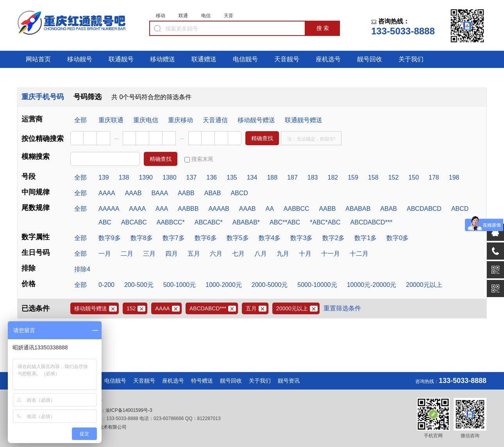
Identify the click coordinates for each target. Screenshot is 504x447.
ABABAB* (246, 222)
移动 (161, 16)
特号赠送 (202, 381)
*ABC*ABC (325, 222)
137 (192, 177)
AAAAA (109, 209)
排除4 (82, 269)
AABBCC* (171, 222)
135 (232, 177)
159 (353, 177)
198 (454, 177)
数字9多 (110, 238)
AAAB (133, 193)
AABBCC (297, 209)
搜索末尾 (199, 159)
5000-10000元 (317, 285)
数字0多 (398, 238)
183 (313, 177)
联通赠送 (204, 59)
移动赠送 (163, 59)
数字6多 (206, 238)
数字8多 (142, 238)
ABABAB (358, 209)
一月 (105, 254)
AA (269, 209)
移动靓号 (80, 59)
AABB (186, 193)
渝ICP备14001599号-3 (129, 410)
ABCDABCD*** (372, 222)
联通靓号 (121, 59)
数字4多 (270, 238)
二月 (127, 254)
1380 (170, 177)
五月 (194, 254)
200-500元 (139, 285)
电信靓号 (245, 59)
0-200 (106, 285)
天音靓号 (287, 59)
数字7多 (174, 238)
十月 (305, 254)
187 (292, 177)
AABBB (188, 209)
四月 (172, 254)
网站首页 (38, 59)
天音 (229, 16)
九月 (283, 254)
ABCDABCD (424, 209)
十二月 (359, 254)
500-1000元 (180, 285)
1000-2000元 (224, 285)
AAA (162, 209)
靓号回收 (370, 59)
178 (434, 177)
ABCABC (134, 222)
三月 (149, 254)
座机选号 (328, 59)
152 (394, 177)
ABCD (239, 193)
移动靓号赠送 (256, 120)
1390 (146, 177)
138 (124, 177)
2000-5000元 (270, 285)
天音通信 (215, 120)
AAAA (107, 193)
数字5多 (238, 238)
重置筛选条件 (342, 308)
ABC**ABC (285, 222)
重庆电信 (146, 120)
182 (333, 177)
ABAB (213, 193)
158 (373, 177)
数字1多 (365, 238)
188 (272, 177)
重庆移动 (181, 120)
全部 (80, 120)
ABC (105, 222)
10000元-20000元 (372, 285)
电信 (206, 16)
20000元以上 (424, 285)
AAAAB (219, 209)
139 (104, 177)
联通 (183, 16)
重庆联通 (111, 120)
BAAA (160, 193)
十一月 (331, 254)
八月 (261, 254)
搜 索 (323, 28)
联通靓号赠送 (304, 120)
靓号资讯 (289, 381)
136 (212, 177)
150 (414, 177)
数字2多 (333, 238)
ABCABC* (209, 222)
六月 (216, 254)
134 (252, 177)
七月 (238, 254)
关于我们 (411, 59)
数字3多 (301, 238)
